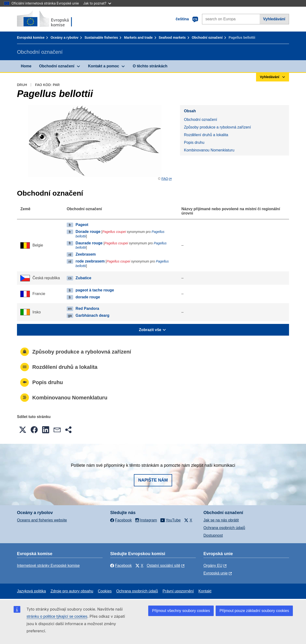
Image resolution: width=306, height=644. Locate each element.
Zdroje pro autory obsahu (72, 591)
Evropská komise (31, 38)
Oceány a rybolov (64, 38)
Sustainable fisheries (101, 38)
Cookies (105, 591)
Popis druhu (194, 142)
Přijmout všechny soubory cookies (181, 611)
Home (26, 66)
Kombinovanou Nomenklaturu (209, 150)
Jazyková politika (31, 591)
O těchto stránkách (150, 66)
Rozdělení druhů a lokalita (206, 135)
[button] (23, 430)
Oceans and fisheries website (42, 520)
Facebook (121, 566)
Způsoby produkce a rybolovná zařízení (217, 127)
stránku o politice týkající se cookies (57, 616)
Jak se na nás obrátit (221, 520)
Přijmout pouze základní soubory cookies (254, 611)
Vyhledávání (274, 19)
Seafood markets (172, 38)
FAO (165, 179)
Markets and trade (138, 38)
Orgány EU (213, 566)
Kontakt (205, 591)
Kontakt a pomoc (104, 66)
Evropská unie (216, 573)
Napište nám (153, 480)
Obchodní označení (207, 38)
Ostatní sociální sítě (164, 566)
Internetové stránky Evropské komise (48, 566)
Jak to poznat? (97, 3)
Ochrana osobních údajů (224, 528)
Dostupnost (213, 535)
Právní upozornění (178, 591)
